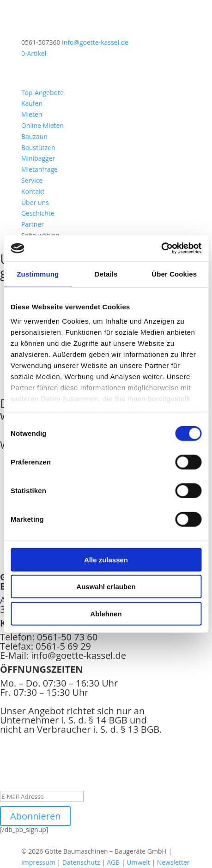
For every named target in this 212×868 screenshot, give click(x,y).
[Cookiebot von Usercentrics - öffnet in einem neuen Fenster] (161, 248)
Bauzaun (34, 136)
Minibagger (38, 158)
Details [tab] (106, 274)
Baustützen (38, 148)
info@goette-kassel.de (79, 655)
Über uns (35, 202)
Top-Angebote (42, 93)
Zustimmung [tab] (38, 274)
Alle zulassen (106, 559)
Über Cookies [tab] (174, 274)
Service (32, 180)
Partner (33, 224)
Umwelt (138, 862)
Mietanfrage (39, 169)
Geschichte (38, 213)
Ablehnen (106, 613)
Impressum (38, 862)
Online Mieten (42, 125)
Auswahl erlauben (106, 587)
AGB (113, 862)
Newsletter (173, 862)
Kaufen (32, 103)
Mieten (32, 114)
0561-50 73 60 (67, 637)
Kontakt (33, 191)
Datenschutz (81, 862)
